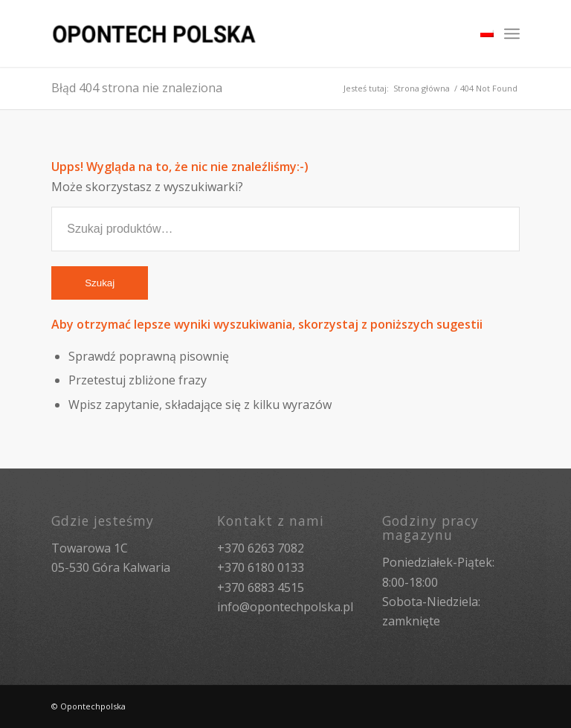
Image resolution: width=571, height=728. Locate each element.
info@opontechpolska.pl (285, 607)
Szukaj (100, 283)
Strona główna (422, 88)
